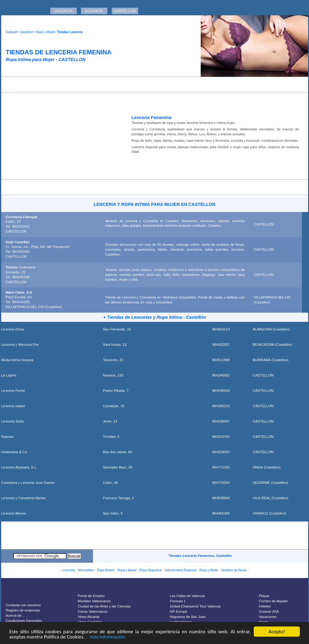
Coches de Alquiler (274, 601)
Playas (264, 596)
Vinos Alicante (89, 617)
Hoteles (265, 606)
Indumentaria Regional (181, 570)
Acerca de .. (15, 615)
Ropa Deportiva (151, 570)
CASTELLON (125, 11)
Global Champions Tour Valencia (195, 606)
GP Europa (179, 611)
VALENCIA (63, 11)
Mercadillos (86, 570)
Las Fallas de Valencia (187, 596)
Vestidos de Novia (234, 570)
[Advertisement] (155, 85)
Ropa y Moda (209, 570)
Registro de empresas (23, 610)
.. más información (106, 637)
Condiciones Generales (24, 621)
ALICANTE (94, 11)
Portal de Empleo (91, 596)
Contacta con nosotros (23, 605)
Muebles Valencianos (94, 601)
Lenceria (69, 570)
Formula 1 (178, 601)
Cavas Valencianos (93, 611)
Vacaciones (268, 617)
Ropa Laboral (127, 570)
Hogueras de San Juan (188, 617)
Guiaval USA (269, 611)
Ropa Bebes (106, 570)
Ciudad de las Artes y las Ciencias (104, 606)
